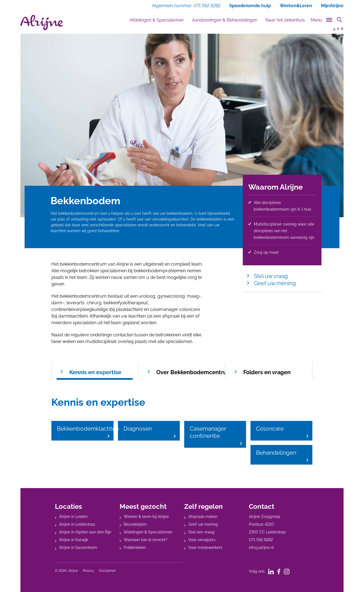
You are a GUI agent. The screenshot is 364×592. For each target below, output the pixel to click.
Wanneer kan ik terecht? (146, 540)
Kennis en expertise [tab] (95, 372)
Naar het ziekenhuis (285, 20)
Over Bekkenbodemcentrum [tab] (191, 372)
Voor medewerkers (205, 548)
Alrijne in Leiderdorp (77, 524)
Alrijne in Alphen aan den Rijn (85, 532)
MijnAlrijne (332, 6)
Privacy (89, 571)
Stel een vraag (201, 532)
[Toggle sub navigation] (322, 19)
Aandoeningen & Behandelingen (225, 20)
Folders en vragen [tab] (267, 372)
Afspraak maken (203, 517)
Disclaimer (107, 571)
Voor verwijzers (202, 540)
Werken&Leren (296, 6)
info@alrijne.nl (261, 548)
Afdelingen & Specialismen (157, 20)
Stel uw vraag (271, 276)
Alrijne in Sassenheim (78, 548)
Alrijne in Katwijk (74, 540)
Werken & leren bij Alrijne (146, 517)
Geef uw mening (275, 283)
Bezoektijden (135, 524)
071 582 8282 (261, 540)
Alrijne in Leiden (73, 517)
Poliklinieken (135, 548)
